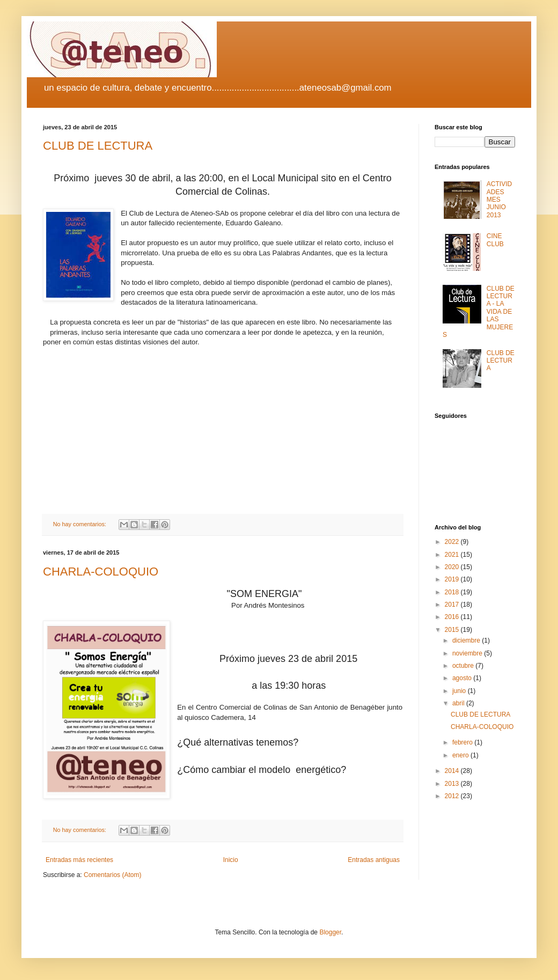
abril (459, 703)
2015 (453, 630)
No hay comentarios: (80, 524)
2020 (453, 567)
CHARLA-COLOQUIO (101, 572)
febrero (463, 742)
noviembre (468, 653)
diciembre (467, 640)
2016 (453, 617)
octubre (464, 666)
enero (461, 755)
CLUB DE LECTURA (98, 146)
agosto (463, 678)
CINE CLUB (495, 240)
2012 (453, 796)
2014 (453, 771)
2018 (453, 592)
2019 (453, 579)
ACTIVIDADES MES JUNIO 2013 (499, 200)
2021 (453, 555)
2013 (453, 784)
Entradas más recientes (79, 860)
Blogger (330, 932)
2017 (453, 605)
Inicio (231, 860)
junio (460, 691)
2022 (453, 542)
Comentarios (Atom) (112, 875)
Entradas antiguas (374, 860)
